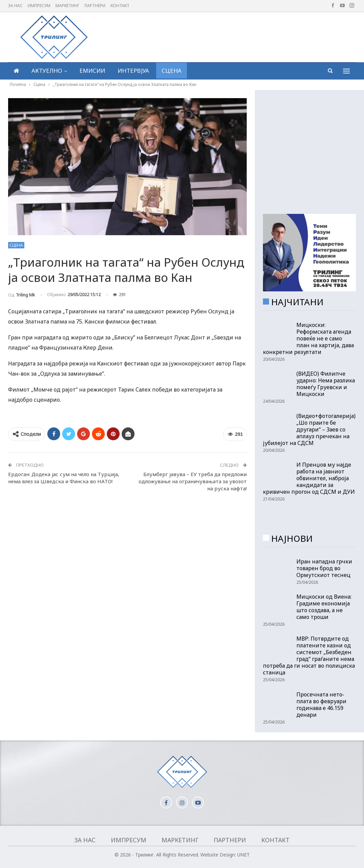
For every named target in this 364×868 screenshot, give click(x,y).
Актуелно (47, 71)
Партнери (95, 6)
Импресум (39, 6)
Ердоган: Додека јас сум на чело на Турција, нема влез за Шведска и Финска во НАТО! (64, 478)
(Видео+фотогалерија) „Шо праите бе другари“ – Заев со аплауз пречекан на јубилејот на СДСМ (309, 429)
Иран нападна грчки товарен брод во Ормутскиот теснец (324, 568)
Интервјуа (133, 71)
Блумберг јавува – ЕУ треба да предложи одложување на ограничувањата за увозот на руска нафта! (193, 481)
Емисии (92, 71)
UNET (244, 855)
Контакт (120, 6)
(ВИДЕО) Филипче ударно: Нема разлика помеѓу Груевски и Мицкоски (326, 384)
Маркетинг (67, 6)
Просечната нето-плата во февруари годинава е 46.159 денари (321, 705)
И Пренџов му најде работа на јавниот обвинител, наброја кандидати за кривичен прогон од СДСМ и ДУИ (309, 478)
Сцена (172, 71)
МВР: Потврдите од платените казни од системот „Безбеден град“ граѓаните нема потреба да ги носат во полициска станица (309, 655)
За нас (15, 6)
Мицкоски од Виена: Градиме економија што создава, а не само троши (324, 607)
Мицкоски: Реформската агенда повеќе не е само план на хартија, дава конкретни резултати (308, 338)
